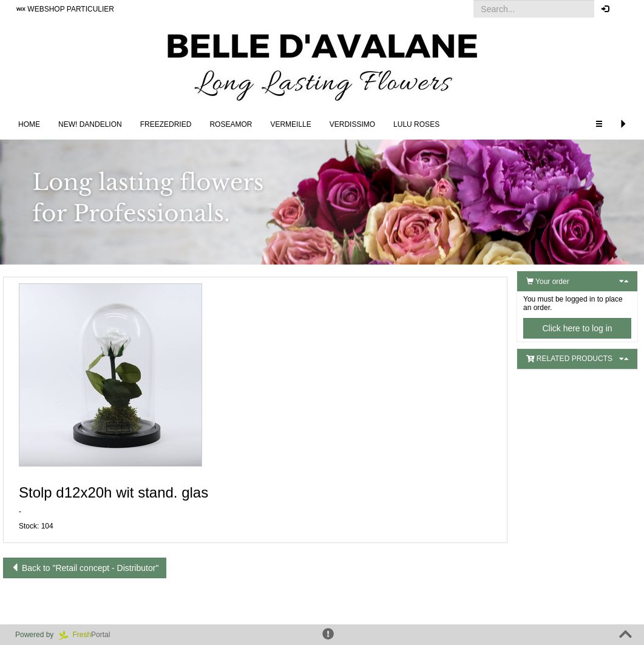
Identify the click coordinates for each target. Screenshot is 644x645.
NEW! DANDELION (90, 124)
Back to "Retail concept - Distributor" (85, 568)
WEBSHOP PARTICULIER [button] (65, 9)
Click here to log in (577, 328)
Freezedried (166, 124)
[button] (625, 9)
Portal (89, 635)
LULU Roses (416, 124)
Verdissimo (352, 124)
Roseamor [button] (231, 124)
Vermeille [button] (290, 124)
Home (29, 124)
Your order (548, 282)
